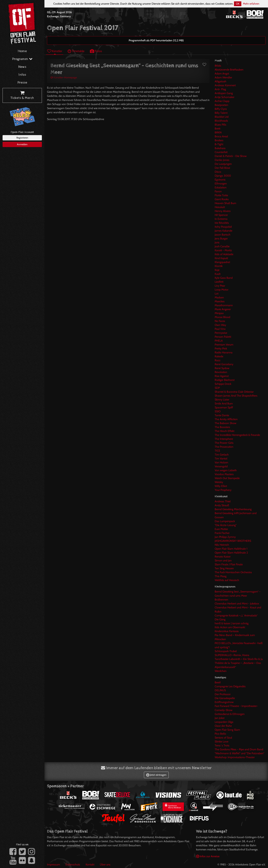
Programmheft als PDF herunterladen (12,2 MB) (156, 40)
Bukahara (220, 148)
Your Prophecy (223, 490)
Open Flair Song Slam (227, 730)
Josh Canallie (222, 246)
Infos (22, 75)
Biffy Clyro (221, 109)
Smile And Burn (224, 404)
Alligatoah (220, 81)
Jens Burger (221, 239)
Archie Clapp (222, 101)
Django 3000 (223, 176)
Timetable (76, 51)
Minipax (219, 313)
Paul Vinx (220, 329)
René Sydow (222, 368)
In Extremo (221, 219)
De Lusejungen (223, 164)
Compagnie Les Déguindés (230, 686)
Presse (22, 83)
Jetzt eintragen (156, 775)
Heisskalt (220, 207)
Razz (218, 360)
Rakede (219, 356)
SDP (217, 388)
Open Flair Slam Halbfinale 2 (231, 553)
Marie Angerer (223, 309)
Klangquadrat (222, 262)
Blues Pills (220, 125)
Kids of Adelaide (224, 254)
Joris (217, 242)
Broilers (219, 140)
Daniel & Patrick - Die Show (231, 156)
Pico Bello (220, 734)
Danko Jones (222, 160)
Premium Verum (224, 345)
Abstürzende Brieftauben (229, 70)
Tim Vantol (221, 459)
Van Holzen (221, 462)
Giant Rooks (222, 199)
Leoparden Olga (224, 722)
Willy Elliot (221, 486)
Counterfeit (221, 152)
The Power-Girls (224, 443)
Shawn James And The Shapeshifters (236, 396)
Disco (218, 172)
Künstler (55, 51)
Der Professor (223, 694)
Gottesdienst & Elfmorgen (230, 714)
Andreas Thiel (223, 501)
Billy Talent (221, 113)
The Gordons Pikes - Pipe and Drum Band (239, 749)
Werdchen (221, 671)
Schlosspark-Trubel (226, 651)
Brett (217, 129)
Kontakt (90, 864)
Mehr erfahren (251, 4)
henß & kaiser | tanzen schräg (232, 623)
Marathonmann (224, 305)
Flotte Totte (221, 195)
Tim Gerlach (222, 455)
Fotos (96, 51)
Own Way (220, 325)
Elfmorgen (221, 184)
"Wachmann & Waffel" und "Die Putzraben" (239, 753)
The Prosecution (224, 447)
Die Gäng (220, 619)
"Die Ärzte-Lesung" (226, 525)
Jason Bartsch (223, 235)
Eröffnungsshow (224, 702)
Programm (22, 59)
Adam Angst (222, 74)
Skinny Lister (222, 400)
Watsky (219, 482)
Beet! (218, 682)
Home (22, 51)
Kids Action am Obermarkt (230, 627)
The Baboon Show (226, 423)
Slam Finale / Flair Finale (229, 564)
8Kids (218, 66)
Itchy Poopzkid (223, 227)
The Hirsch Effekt (225, 431)
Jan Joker (220, 718)
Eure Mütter (221, 529)
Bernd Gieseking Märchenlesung (233, 509)
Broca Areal (221, 136)
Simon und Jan (223, 560)
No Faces (220, 321)
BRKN (218, 132)
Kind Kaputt (221, 258)
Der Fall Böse (222, 168)
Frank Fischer (222, 533)
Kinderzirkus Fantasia (227, 631)
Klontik (219, 266)
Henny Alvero (223, 211)
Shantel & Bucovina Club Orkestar (234, 392)
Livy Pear (220, 286)
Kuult (218, 274)
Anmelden (22, 144)
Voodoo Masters (224, 474)
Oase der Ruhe (223, 726)
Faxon (218, 191)
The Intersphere (224, 439)
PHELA (219, 341)
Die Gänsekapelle (225, 698)
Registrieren (22, 138)
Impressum (53, 864)
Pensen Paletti (223, 337)
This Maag (221, 576)
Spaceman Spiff (224, 407)
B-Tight (219, 144)
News (22, 67)
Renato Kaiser (223, 557)
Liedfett (219, 282)
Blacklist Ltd (222, 117)
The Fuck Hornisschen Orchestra (233, 572)
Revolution (221, 372)
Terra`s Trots (222, 745)
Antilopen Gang (224, 93)
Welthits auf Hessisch (227, 580)
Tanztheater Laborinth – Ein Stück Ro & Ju (239, 659)
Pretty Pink (221, 349)
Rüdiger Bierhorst (225, 380)
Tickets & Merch (22, 95)
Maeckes (220, 301)
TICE (217, 451)
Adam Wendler (223, 77)
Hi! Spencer (221, 215)
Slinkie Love (222, 742)
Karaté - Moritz (223, 250)
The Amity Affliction (226, 419)
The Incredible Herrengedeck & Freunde (237, 435)
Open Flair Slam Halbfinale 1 (231, 549)
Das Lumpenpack (225, 521)
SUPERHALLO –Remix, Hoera (232, 655)
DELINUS (220, 690)
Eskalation (221, 187)
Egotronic (220, 180)
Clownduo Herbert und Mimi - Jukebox (237, 604)
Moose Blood (222, 317)
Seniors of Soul (223, 738)
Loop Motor (222, 290)
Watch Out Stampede (227, 478)
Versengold (221, 466)
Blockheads (221, 121)
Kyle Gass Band (224, 278)
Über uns (105, 864)
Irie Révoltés (222, 223)
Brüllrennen (221, 600)
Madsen (219, 297)
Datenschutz (73, 864)
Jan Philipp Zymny (225, 537)
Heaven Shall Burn (225, 203)
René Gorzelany (224, 364)
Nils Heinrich (222, 545)
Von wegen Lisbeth (226, 470)
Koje (217, 270)
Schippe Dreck (223, 384)
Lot (217, 294)
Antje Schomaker (225, 97)
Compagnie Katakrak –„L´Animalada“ (236, 615)
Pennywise (221, 333)
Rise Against (222, 376)
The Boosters (222, 427)
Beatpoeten (221, 105)
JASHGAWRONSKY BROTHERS (233, 541)
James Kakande (223, 231)
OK (238, 4)
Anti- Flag (220, 89)
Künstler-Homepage (64, 77)
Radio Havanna (224, 352)
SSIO (218, 411)
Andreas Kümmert (225, 85)
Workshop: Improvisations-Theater (235, 757)
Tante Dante (222, 415)
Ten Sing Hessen (224, 568)
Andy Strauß (222, 505)
